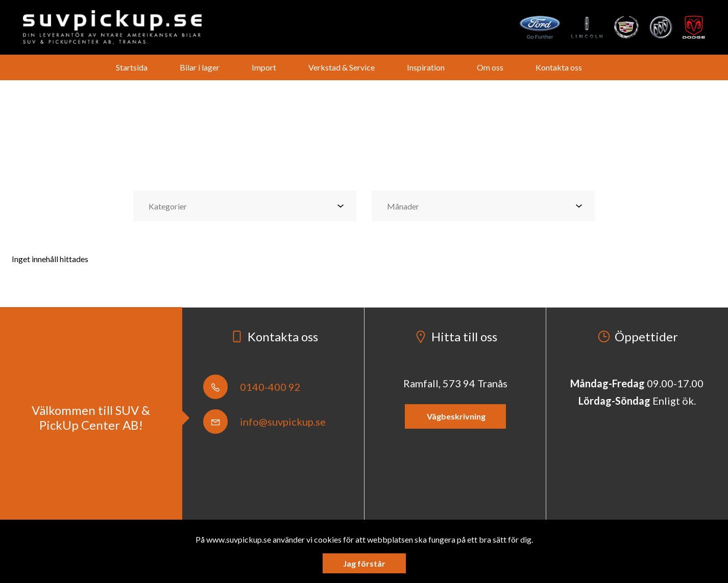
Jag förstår (364, 563)
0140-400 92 (252, 387)
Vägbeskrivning (455, 416)
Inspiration (426, 67)
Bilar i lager (200, 67)
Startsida (132, 67)
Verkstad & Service (342, 67)
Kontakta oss (559, 67)
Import (264, 67)
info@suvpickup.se (264, 422)
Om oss (490, 67)
